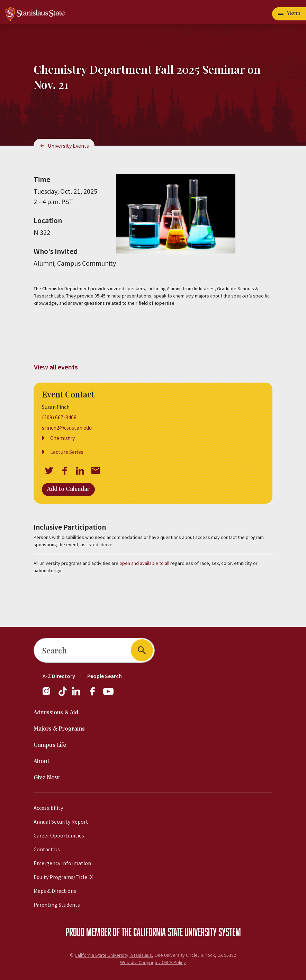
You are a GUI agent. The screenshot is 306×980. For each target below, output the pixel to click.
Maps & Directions (55, 891)
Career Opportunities (59, 835)
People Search (105, 676)
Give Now (47, 778)
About (42, 762)
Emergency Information (62, 863)
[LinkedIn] (76, 695)
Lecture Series (67, 452)
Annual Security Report (61, 822)
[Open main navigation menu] (289, 14)
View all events (56, 367)
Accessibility (48, 808)
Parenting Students (57, 905)
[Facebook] (95, 695)
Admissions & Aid (56, 713)
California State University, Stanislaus (113, 955)
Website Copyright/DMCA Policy (153, 962)
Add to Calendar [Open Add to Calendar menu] (68, 489)
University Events (68, 146)
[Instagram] (49, 695)
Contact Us (47, 849)
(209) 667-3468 (59, 417)
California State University (175, 932)
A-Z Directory (59, 676)
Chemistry (62, 438)
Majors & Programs (59, 729)
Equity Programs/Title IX (63, 877)
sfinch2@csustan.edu (67, 428)
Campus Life (50, 745)
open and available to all (144, 563)
